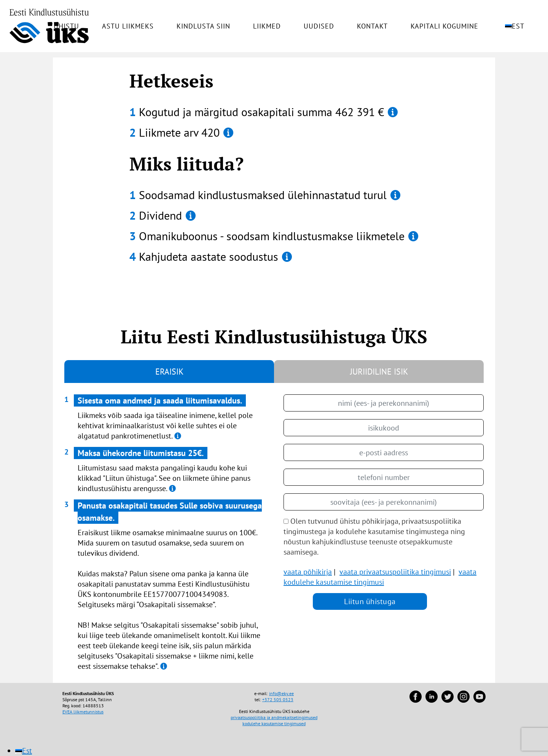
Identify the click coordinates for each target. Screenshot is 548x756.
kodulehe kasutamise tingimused (274, 723)
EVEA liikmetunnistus (83, 712)
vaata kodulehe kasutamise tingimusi (380, 577)
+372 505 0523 (278, 699)
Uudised (319, 26)
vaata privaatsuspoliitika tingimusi (395, 572)
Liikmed (267, 26)
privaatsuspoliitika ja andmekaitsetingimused (274, 717)
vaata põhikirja (308, 572)
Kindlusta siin (203, 26)
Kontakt (372, 26)
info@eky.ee (281, 693)
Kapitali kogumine (444, 26)
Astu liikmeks (128, 26)
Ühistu (66, 26)
